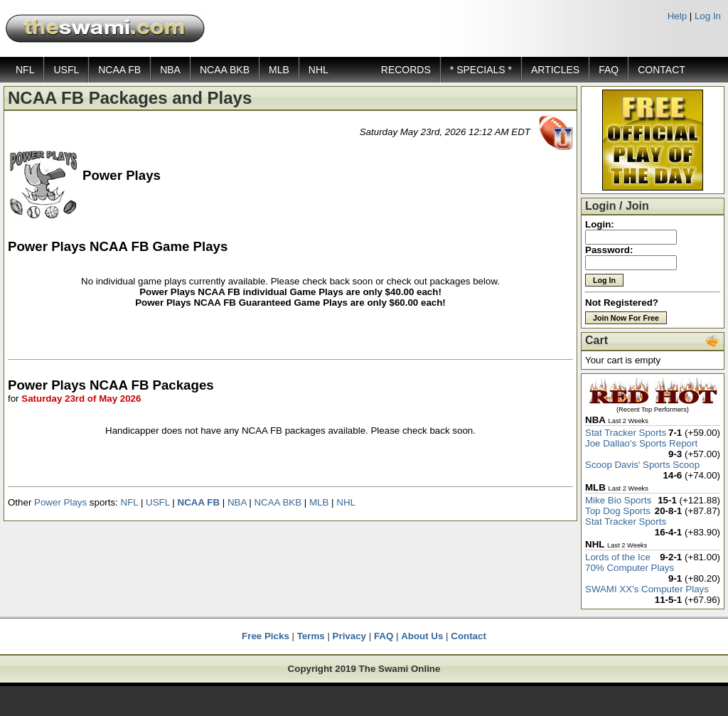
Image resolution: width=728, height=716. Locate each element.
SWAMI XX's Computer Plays (647, 589)
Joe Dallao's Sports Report (641, 443)
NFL (25, 70)
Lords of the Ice (618, 557)
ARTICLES (555, 70)
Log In (708, 16)
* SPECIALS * (481, 70)
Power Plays (60, 502)
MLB (279, 70)
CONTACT (662, 70)
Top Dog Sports (618, 511)
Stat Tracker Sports (626, 433)
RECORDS (406, 70)
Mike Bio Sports (618, 500)
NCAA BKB (225, 70)
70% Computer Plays (630, 568)
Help (677, 16)
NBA (170, 70)
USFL (66, 70)
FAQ (609, 70)
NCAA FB (119, 70)
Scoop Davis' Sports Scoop (642, 465)
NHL (318, 70)
